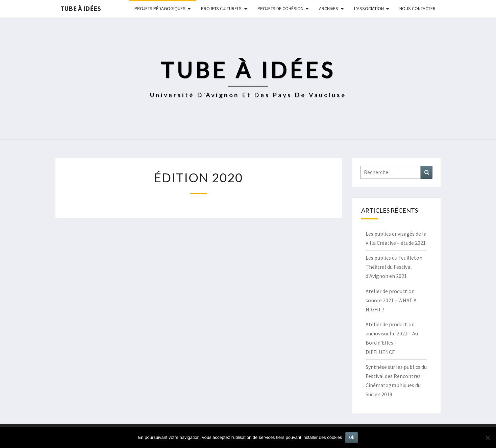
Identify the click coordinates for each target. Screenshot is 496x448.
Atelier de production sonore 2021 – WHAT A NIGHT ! (391, 300)
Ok (352, 437)
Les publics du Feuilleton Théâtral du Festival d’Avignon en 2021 (394, 267)
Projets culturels (221, 8)
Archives (329, 8)
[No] (488, 438)
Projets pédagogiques (160, 8)
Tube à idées (81, 8)
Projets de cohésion (280, 8)
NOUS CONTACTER (417, 8)
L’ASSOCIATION (369, 8)
